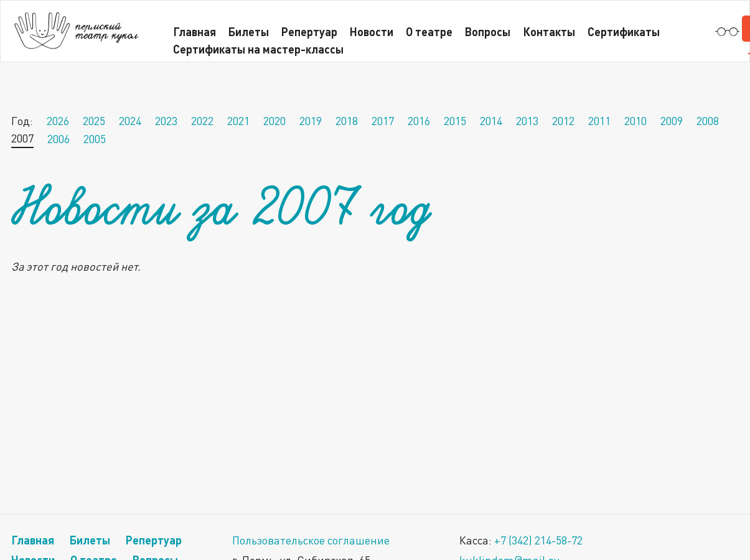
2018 (347, 121)
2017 (383, 121)
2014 (491, 121)
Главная (33, 540)
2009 (672, 121)
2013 (527, 121)
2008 (708, 121)
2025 (94, 121)
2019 (311, 121)
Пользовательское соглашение (311, 540)
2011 (599, 121)
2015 (455, 121)
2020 (274, 121)
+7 (538, 540)
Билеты (90, 540)
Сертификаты (624, 31)
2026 (58, 121)
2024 (130, 121)
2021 (238, 121)
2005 (95, 139)
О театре (429, 31)
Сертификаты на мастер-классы (258, 49)
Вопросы (488, 31)
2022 (202, 121)
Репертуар (154, 540)
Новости (372, 31)
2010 (635, 121)
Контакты (549, 31)
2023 (166, 121)
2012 (563, 121)
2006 (59, 139)
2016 (419, 121)
